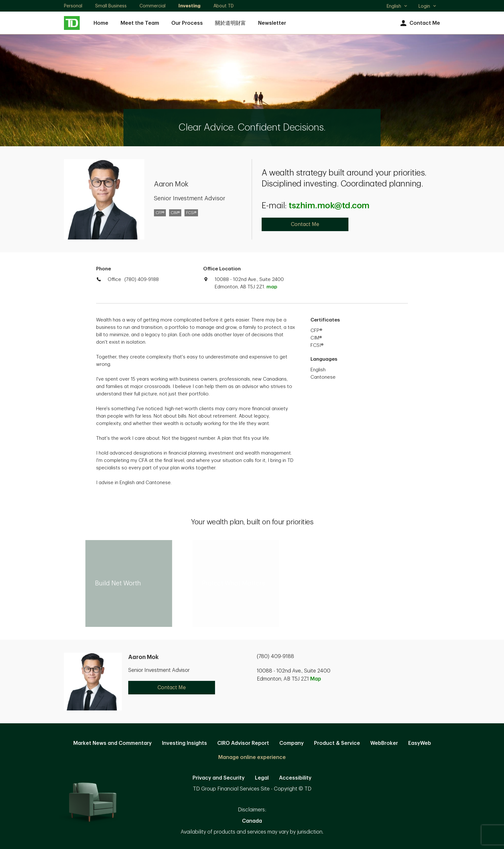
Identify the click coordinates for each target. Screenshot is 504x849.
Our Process (187, 23)
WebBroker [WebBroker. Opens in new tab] (384, 743)
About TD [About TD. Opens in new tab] (224, 6)
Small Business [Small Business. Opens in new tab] (111, 6)
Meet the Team (140, 23)
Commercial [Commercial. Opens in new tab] (153, 6)
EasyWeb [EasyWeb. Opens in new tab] (420, 743)
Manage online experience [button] (252, 757)
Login (428, 6)
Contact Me (419, 23)
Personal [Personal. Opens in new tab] (73, 6)
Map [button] (316, 679)
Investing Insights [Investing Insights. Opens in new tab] (184, 743)
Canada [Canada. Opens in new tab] (252, 821)
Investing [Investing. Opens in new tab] (189, 6)
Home (101, 23)
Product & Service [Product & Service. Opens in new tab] (337, 743)
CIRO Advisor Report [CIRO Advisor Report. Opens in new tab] (243, 743)
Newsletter (272, 23)
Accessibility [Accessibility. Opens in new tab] (295, 778)
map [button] (272, 287)
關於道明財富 (230, 23)
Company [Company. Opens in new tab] (292, 743)
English (397, 7)
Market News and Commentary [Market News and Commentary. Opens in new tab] (113, 743)
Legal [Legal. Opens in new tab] (262, 778)
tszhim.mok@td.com (329, 206)
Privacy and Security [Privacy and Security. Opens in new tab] (219, 778)
